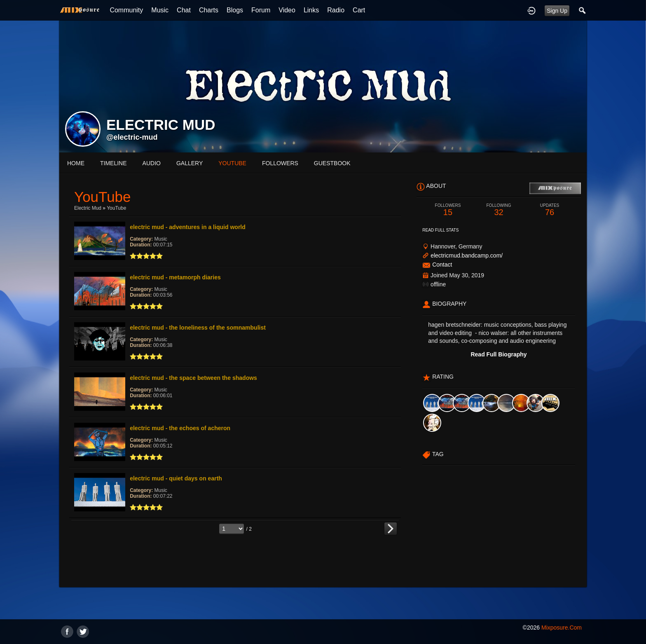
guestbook (332, 163)
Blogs (235, 10)
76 (550, 210)
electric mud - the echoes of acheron (180, 428)
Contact (442, 265)
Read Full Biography (499, 354)
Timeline (114, 163)
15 (448, 210)
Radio (336, 10)
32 (499, 210)
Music (160, 10)
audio (152, 163)
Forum (261, 10)
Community (126, 10)
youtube (232, 163)
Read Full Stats (440, 230)
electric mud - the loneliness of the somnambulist (198, 328)
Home (76, 163)
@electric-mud (132, 137)
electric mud (88, 208)
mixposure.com (562, 628)
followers (280, 163)
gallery (190, 163)
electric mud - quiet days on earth (176, 478)
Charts (209, 10)
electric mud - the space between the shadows (193, 378)
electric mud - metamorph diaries (175, 277)
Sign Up (557, 11)
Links (311, 10)
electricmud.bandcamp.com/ (467, 255)
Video (287, 10)
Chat (184, 10)
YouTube (116, 208)
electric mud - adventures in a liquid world (188, 227)
